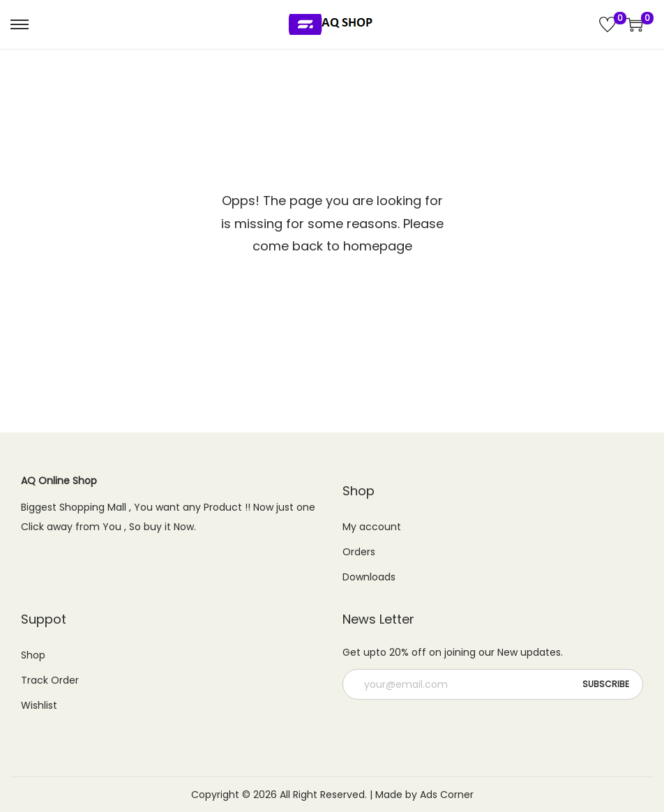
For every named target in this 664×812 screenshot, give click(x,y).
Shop (33, 655)
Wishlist (39, 705)
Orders (359, 552)
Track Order (50, 680)
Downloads (369, 577)
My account (372, 527)
